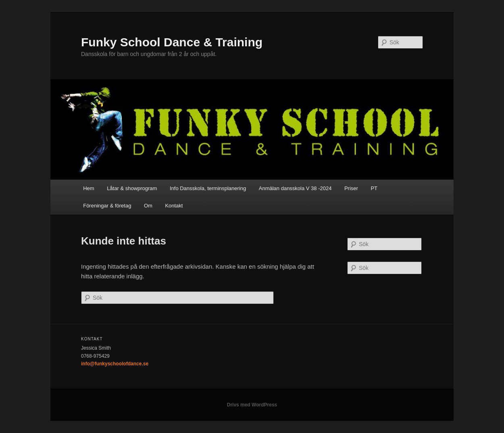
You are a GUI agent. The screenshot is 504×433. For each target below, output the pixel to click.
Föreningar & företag (107, 206)
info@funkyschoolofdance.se (115, 364)
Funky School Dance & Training (172, 42)
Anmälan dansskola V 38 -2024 (295, 188)
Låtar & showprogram (132, 188)
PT (374, 188)
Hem (89, 188)
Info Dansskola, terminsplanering (208, 188)
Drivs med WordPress (252, 405)
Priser (351, 188)
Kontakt (174, 206)
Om (148, 206)
